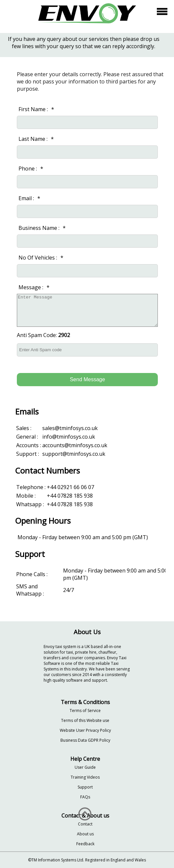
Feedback (85, 844)
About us (85, 834)
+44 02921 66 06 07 (70, 487)
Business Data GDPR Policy (85, 740)
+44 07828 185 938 (70, 496)
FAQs (85, 797)
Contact (85, 824)
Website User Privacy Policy (85, 730)
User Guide (85, 767)
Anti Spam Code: (43, 335)
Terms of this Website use (85, 720)
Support (85, 787)
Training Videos (85, 777)
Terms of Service (85, 711)
